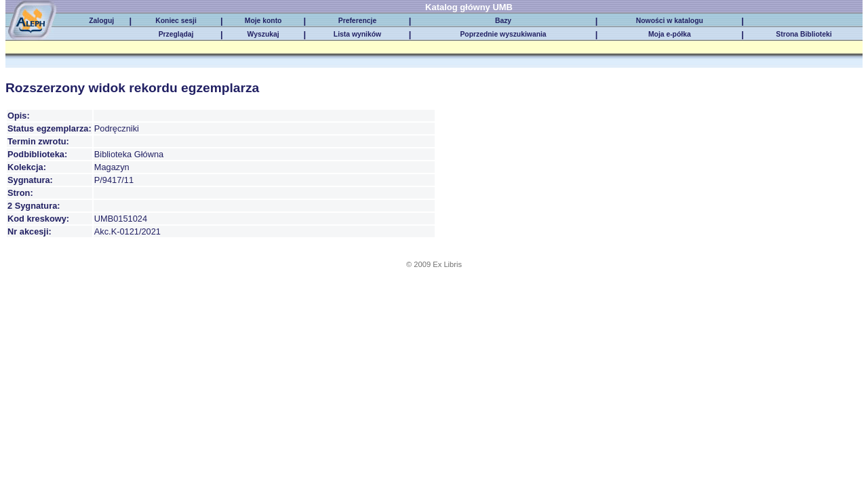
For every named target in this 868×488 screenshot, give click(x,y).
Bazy (503, 21)
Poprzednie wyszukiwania (503, 34)
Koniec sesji (176, 21)
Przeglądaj (176, 34)
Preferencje (357, 21)
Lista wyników (357, 34)
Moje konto (263, 21)
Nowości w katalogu (670, 21)
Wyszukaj (263, 34)
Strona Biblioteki (804, 34)
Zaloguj (101, 21)
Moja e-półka (670, 34)
